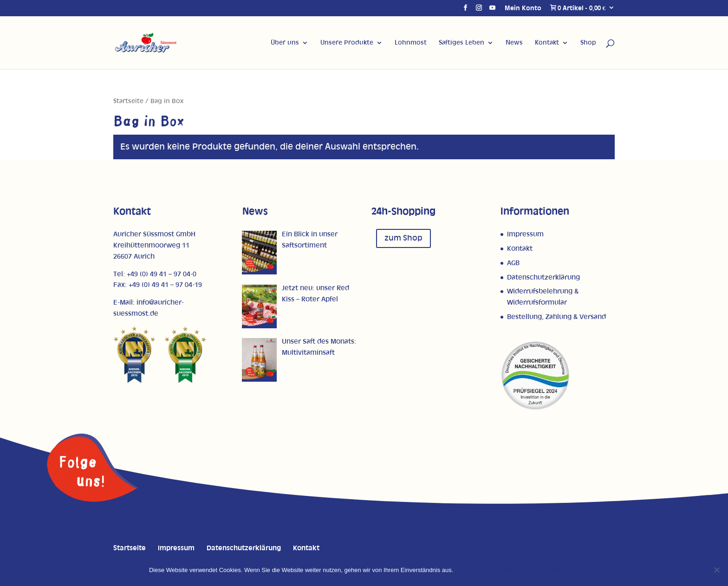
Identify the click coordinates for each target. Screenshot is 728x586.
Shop (588, 43)
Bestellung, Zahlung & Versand (556, 317)
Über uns (285, 43)
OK (471, 570)
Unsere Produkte (347, 43)
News (514, 43)
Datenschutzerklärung (543, 277)
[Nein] (716, 570)
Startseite (128, 101)
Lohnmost (411, 43)
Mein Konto (523, 8)
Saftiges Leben (461, 43)
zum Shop (403, 238)
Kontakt (547, 43)
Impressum (525, 234)
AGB (513, 263)
